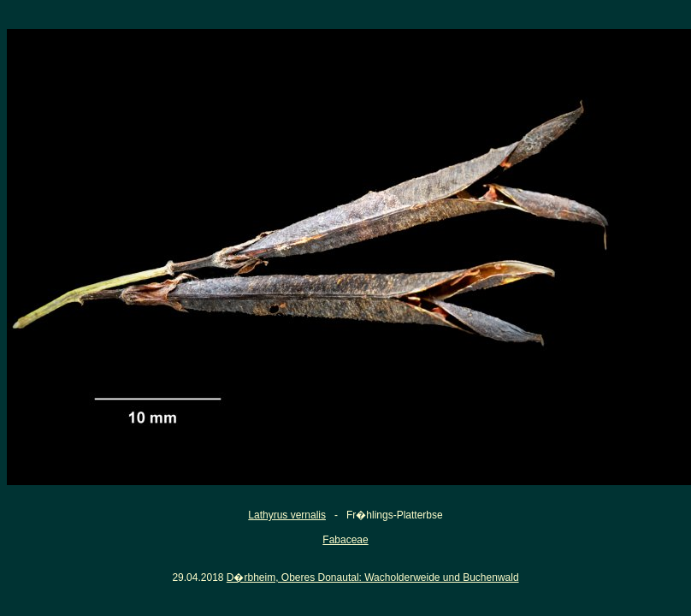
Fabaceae (345, 540)
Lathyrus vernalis (287, 515)
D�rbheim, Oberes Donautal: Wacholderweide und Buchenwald (373, 577)
